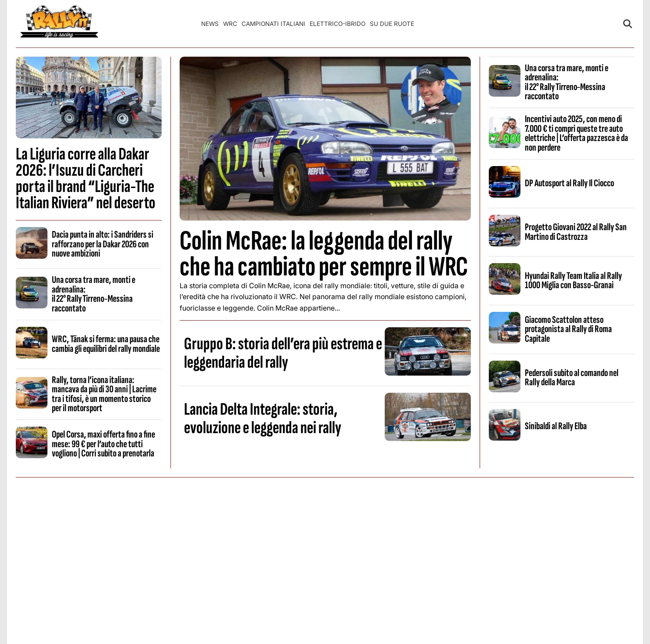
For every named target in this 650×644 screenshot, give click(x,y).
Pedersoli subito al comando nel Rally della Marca (572, 378)
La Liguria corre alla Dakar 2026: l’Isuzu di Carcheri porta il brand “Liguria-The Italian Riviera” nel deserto (86, 179)
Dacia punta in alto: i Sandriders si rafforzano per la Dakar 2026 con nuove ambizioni (103, 244)
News (210, 24)
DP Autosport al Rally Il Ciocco (569, 183)
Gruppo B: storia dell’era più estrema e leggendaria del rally (283, 353)
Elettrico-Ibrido (338, 24)
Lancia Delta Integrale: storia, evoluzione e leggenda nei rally (263, 419)
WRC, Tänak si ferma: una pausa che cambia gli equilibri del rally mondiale (106, 344)
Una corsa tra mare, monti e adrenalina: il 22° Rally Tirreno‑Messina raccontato (94, 294)
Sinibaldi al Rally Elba (556, 426)
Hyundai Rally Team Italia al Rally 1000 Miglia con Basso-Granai (573, 280)
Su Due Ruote (392, 24)
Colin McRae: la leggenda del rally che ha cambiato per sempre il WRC (324, 254)
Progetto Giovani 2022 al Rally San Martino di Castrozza (576, 232)
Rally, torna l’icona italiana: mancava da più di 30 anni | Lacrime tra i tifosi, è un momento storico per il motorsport (104, 394)
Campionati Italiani (273, 24)
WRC (230, 24)
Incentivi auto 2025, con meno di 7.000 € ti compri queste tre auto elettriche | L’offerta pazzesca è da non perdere (576, 133)
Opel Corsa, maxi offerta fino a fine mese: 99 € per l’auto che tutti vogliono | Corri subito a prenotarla (103, 444)
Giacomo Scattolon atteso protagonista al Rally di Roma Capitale (568, 329)
